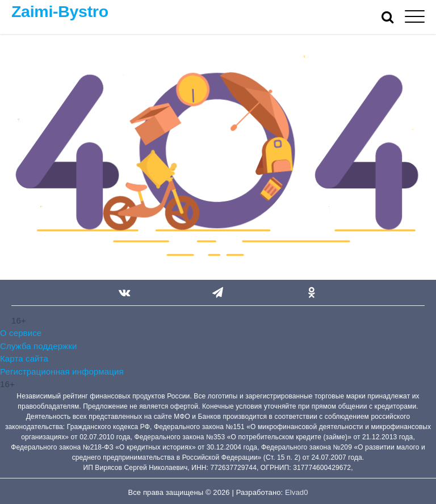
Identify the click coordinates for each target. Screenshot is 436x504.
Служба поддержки (38, 346)
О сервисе (21, 333)
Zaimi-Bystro (60, 11)
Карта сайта (24, 358)
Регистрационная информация (62, 371)
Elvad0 (296, 492)
